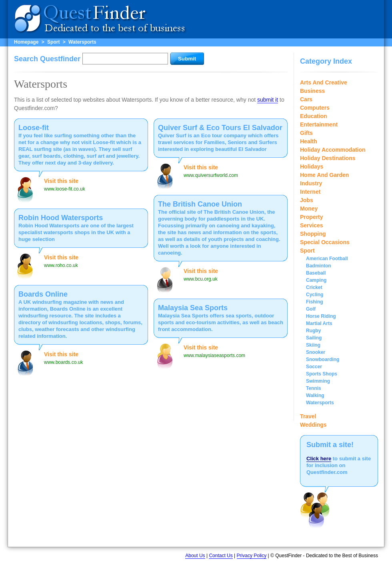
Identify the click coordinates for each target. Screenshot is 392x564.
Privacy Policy (252, 556)
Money (309, 209)
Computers (315, 108)
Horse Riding (321, 316)
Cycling (315, 295)
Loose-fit (34, 128)
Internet (310, 192)
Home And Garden (324, 175)
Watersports (82, 42)
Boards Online (43, 294)
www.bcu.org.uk (201, 279)
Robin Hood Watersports (61, 218)
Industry (311, 183)
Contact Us (221, 556)
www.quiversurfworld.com (211, 175)
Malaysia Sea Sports (193, 308)
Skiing (313, 345)
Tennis (314, 388)
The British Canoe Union (200, 204)
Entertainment (319, 124)
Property (312, 217)
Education (314, 116)
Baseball (316, 273)
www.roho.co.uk (61, 265)
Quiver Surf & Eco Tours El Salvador (220, 128)
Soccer (314, 367)
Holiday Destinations (328, 158)
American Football (327, 259)
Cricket (314, 287)
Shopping (313, 234)
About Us (195, 556)
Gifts (306, 133)
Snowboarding (323, 359)
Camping (316, 280)
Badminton (319, 266)
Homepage (26, 42)
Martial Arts (319, 323)
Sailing (314, 338)
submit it (268, 100)
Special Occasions (325, 242)
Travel (308, 416)
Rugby (313, 331)
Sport (53, 42)
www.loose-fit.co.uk (65, 189)
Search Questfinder (47, 59)
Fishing (315, 302)
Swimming (318, 381)
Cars (306, 99)
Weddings (313, 425)
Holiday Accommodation (333, 150)
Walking (315, 395)
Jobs (307, 200)
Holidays (312, 167)
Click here (319, 459)
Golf (311, 309)
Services (312, 225)
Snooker (316, 352)
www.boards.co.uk (63, 362)
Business (312, 91)
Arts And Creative (324, 82)
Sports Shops (322, 374)
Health (309, 141)
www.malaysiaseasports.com (214, 355)
